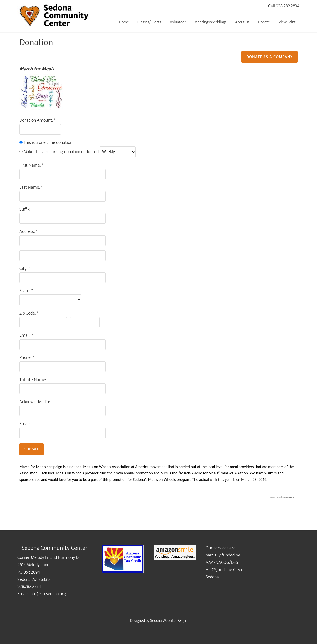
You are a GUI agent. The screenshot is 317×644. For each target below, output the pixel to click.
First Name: (31, 165)
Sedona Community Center (54, 15)
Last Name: (30, 188)
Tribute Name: (33, 380)
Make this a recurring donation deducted (61, 152)
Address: (28, 232)
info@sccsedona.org (48, 594)
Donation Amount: (37, 121)
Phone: (26, 358)
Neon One (289, 497)
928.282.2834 (288, 6)
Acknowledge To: (35, 402)
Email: (25, 336)
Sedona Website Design (169, 621)
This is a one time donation (48, 143)
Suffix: (25, 210)
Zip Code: (28, 313)
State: (25, 291)
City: (24, 269)
